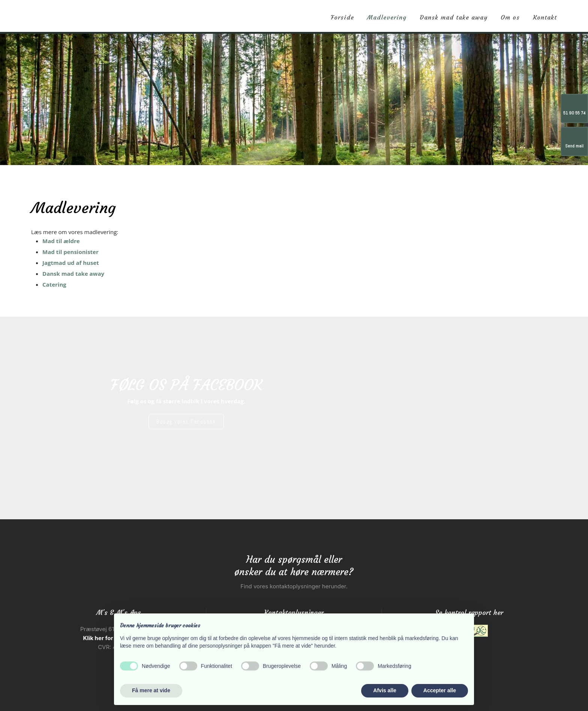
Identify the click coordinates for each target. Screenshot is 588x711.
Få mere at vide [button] (151, 690)
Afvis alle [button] (385, 690)
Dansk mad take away (454, 17)
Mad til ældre (61, 241)
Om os (510, 17)
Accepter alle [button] (440, 690)
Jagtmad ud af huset (71, 263)
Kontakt (545, 17)
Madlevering (387, 17)
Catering (54, 284)
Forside (342, 17)
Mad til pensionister (70, 252)
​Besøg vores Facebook (186, 422)
